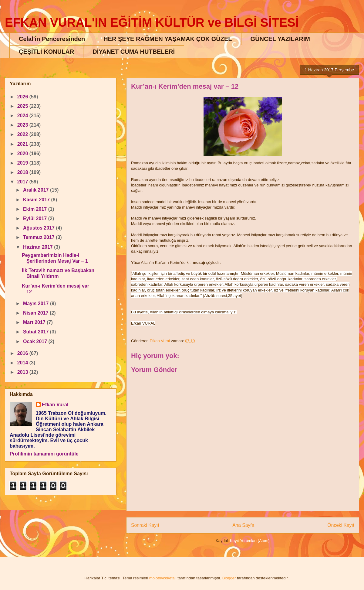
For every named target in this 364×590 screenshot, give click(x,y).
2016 (23, 353)
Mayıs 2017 (37, 304)
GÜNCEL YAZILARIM (280, 39)
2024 (23, 116)
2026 (23, 97)
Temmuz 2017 (39, 237)
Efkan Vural (55, 405)
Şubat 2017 (37, 332)
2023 (23, 125)
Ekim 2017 (36, 209)
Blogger (229, 578)
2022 (23, 134)
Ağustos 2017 (39, 228)
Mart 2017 (35, 322)
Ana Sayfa (243, 525)
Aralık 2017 (37, 190)
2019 (23, 163)
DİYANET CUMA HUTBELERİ (134, 52)
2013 (23, 372)
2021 (23, 144)
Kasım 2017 (37, 200)
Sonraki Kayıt (145, 525)
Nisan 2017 (36, 313)
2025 (23, 106)
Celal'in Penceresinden (52, 39)
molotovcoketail (163, 578)
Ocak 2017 (36, 341)
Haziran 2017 (39, 247)
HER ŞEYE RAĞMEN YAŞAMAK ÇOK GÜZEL (168, 39)
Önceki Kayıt (341, 525)
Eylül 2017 (36, 218)
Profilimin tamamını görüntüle (44, 454)
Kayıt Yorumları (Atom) (250, 541)
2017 (23, 182)
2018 (23, 172)
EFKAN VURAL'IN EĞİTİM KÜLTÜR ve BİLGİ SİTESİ (152, 22)
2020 (23, 153)
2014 (23, 363)
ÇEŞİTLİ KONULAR (46, 52)
